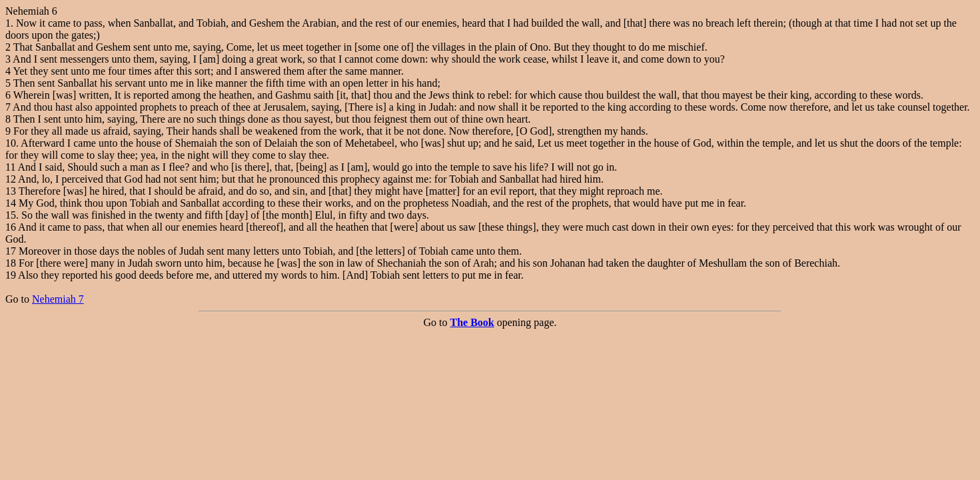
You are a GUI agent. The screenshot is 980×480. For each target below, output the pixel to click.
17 (11, 251)
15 (11, 215)
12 (11, 179)
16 (11, 227)
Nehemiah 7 (58, 299)
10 (11, 143)
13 (11, 191)
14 (11, 203)
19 (11, 275)
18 (11, 263)
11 (10, 167)
